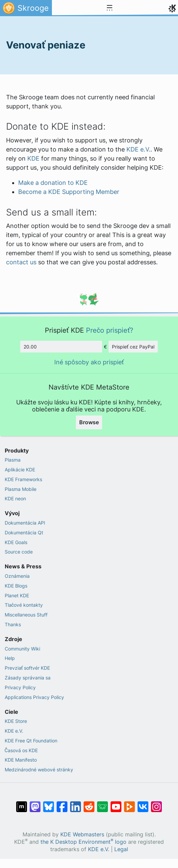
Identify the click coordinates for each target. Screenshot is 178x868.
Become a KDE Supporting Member (69, 192)
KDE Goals (16, 542)
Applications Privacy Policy (34, 697)
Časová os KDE (21, 750)
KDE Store (16, 721)
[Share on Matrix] (22, 803)
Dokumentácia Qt (24, 532)
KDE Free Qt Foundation (31, 741)
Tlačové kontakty (24, 605)
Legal (121, 849)
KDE (33, 158)
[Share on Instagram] (156, 803)
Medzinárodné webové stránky (39, 770)
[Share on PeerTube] (129, 803)
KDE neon (15, 498)
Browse (89, 422)
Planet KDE (17, 595)
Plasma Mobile (21, 489)
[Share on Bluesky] (49, 803)
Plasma (13, 460)
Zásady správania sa (28, 678)
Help (10, 658)
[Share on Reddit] (89, 803)
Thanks (13, 624)
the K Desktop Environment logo (83, 842)
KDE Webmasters (82, 834)
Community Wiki (22, 649)
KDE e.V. (138, 149)
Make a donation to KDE (53, 183)
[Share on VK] (143, 803)
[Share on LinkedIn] (76, 803)
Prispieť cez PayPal (133, 347)
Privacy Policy (20, 687)
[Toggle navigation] (110, 8)
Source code (19, 552)
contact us (21, 262)
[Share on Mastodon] (35, 803)
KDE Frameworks (23, 479)
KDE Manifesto (21, 760)
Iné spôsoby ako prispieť (89, 362)
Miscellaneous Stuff (26, 615)
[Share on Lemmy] (102, 803)
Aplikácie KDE (20, 470)
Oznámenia (17, 576)
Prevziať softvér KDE (27, 668)
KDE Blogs (16, 586)
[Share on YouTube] (116, 803)
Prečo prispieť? (110, 330)
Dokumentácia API (25, 523)
